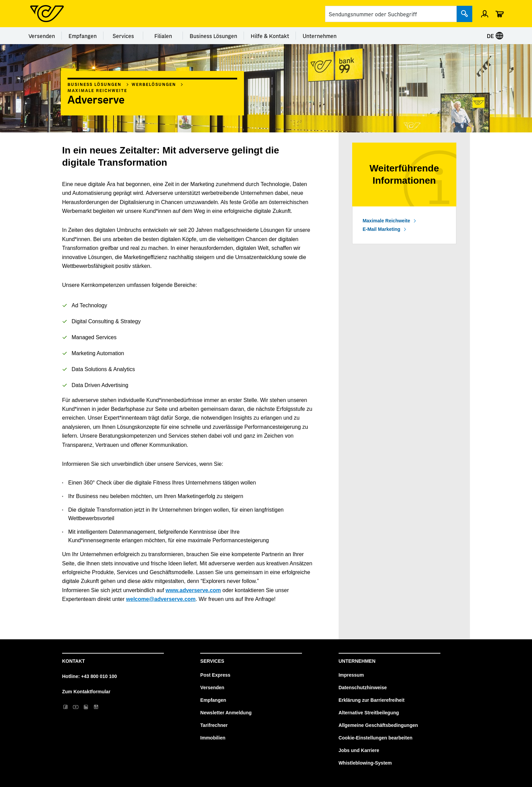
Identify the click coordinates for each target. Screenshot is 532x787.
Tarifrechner (214, 725)
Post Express (215, 675)
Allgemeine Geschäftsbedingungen (378, 725)
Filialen (163, 36)
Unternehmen (320, 36)
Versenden (42, 36)
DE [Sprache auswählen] (495, 36)
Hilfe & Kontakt (270, 36)
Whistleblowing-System (365, 763)
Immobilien (213, 738)
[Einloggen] (485, 14)
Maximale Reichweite (97, 90)
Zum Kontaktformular (86, 692)
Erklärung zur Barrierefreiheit (372, 700)
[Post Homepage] (47, 14)
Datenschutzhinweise (363, 688)
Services (123, 36)
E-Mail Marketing (382, 229)
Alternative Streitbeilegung (369, 713)
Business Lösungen (213, 36)
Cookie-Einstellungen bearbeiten (376, 738)
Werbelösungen (154, 84)
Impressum (351, 675)
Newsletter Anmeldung (226, 713)
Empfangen (83, 36)
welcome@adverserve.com (161, 599)
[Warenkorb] (499, 14)
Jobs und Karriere (359, 750)
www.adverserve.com (193, 590)
